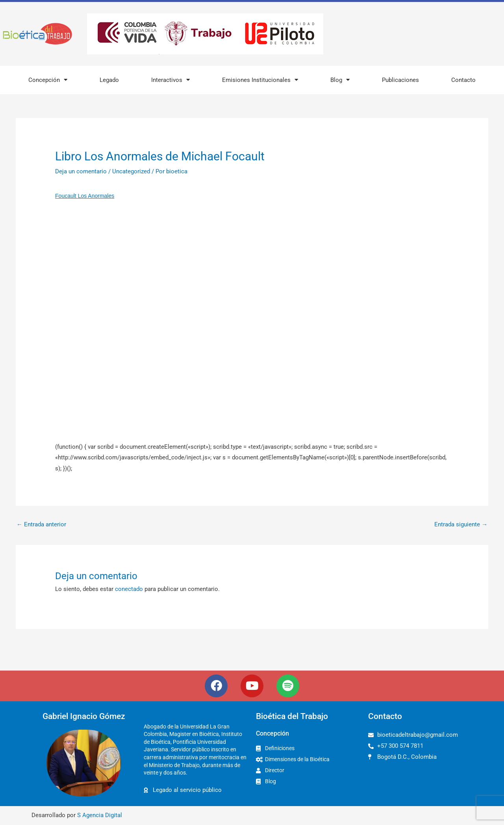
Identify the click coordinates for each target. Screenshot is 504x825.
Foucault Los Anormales (85, 196)
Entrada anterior (41, 524)
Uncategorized (131, 171)
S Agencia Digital (100, 816)
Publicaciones (400, 80)
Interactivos (170, 80)
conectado (129, 589)
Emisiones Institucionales (260, 80)
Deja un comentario (81, 171)
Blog (340, 80)
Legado (109, 80)
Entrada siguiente (461, 524)
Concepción (48, 80)
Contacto (463, 80)
